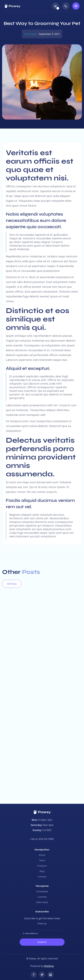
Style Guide (42, 902)
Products (42, 866)
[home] (12, 6)
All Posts (12, 584)
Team (42, 860)
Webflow (49, 966)
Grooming (30, 34)
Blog (42, 871)
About (42, 855)
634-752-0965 (46, 839)
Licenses (42, 897)
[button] (56, 6)
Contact (42, 877)
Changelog (42, 891)
